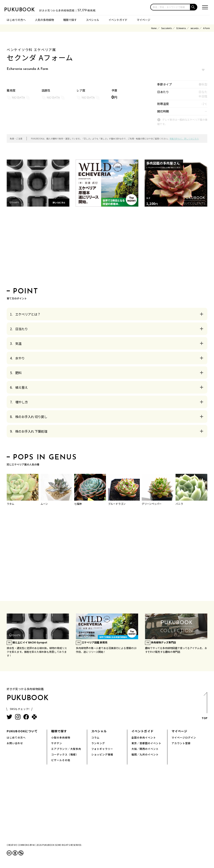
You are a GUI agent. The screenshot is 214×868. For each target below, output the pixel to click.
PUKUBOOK (25, 10)
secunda (194, 28)
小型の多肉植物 (61, 737)
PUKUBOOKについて (22, 731)
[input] (170, 7)
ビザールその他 (61, 760)
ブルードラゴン (117, 504)
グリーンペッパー (152, 504)
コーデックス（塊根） (65, 754)
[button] (194, 7)
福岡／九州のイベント (145, 754)
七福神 (78, 504)
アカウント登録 (181, 743)
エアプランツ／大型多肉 (66, 749)
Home (154, 28)
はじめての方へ (16, 20)
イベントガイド (118, 20)
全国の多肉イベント (144, 737)
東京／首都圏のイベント (146, 743)
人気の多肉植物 (44, 20)
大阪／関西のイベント (145, 749)
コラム (95, 737)
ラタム (10, 504)
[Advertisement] (107, 248)
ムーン (44, 504)
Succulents (166, 28)
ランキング (98, 743)
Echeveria (181, 28)
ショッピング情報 (102, 754)
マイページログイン (184, 737)
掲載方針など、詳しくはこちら (184, 139)
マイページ (143, 20)
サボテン (57, 743)
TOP (204, 707)
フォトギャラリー (102, 749)
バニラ (179, 504)
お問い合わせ (15, 743)
